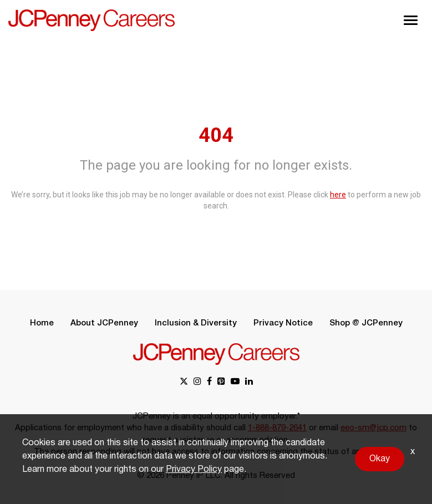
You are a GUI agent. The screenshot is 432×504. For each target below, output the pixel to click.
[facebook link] (209, 382)
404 (216, 135)
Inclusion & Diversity (196, 323)
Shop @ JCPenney (366, 323)
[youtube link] (235, 382)
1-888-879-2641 (277, 428)
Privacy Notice (283, 323)
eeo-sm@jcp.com (373, 428)
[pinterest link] (221, 382)
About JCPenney (104, 323)
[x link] (184, 382)
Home (42, 323)
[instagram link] (197, 382)
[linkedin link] (249, 382)
